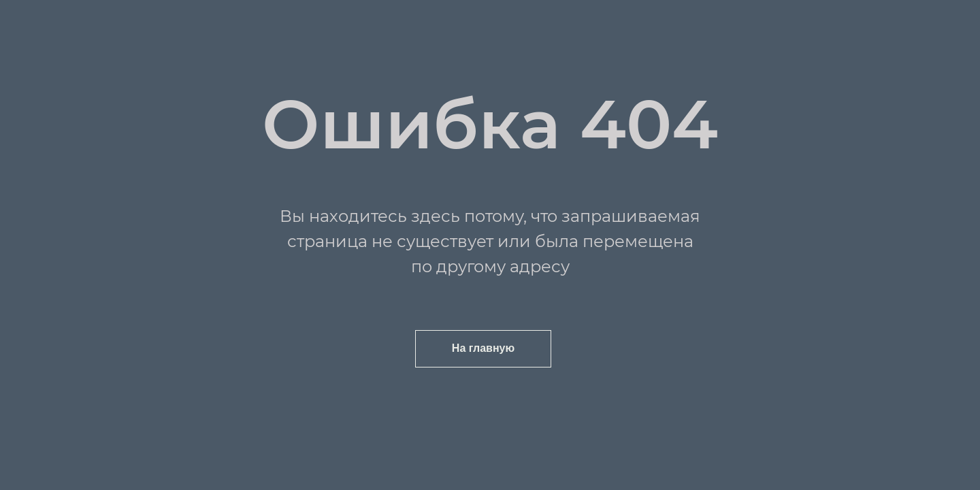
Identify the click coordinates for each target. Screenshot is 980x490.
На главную (483, 348)
